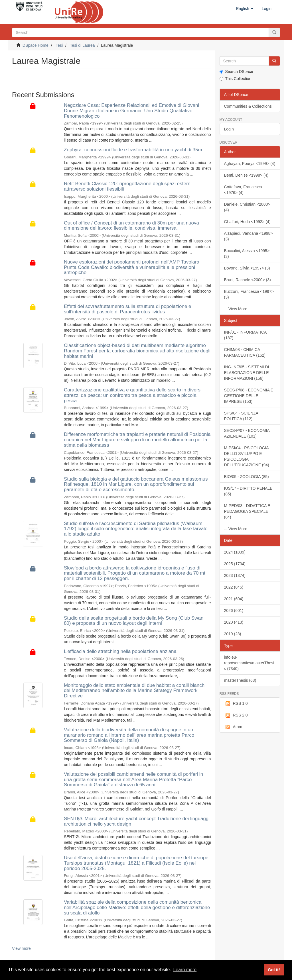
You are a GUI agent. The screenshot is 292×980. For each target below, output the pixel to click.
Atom (233, 727)
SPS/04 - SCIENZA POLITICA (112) (241, 416)
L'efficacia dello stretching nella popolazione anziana (120, 651)
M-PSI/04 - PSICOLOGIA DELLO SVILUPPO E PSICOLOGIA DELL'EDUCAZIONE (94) (247, 456)
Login (229, 129)
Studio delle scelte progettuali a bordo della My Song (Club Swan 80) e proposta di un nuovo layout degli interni (134, 621)
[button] (245, 9)
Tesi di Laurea (82, 45)
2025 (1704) (235, 564)
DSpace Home (36, 45)
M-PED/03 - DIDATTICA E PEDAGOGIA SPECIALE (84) (247, 511)
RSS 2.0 (236, 715)
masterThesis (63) (240, 680)
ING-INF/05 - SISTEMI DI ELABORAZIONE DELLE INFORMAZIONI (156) (247, 373)
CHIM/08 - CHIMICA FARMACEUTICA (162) (245, 352)
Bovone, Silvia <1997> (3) (247, 268)
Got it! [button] (274, 970)
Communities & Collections (248, 106)
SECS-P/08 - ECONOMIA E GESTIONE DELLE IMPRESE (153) (249, 396)
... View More (236, 309)
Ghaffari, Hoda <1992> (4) (247, 222)
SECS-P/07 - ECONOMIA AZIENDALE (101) (247, 433)
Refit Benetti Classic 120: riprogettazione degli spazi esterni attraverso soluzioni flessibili (128, 186)
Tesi (59, 45)
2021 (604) (234, 599)
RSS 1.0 (236, 704)
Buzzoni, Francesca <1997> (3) (249, 294)
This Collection (236, 79)
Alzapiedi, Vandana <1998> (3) (249, 236)
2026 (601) (234, 611)
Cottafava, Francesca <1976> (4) (243, 190)
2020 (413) (234, 622)
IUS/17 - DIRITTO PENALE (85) (248, 491)
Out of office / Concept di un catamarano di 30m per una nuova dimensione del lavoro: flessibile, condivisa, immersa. (131, 226)
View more (21, 948)
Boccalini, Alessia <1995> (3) (247, 254)
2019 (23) (233, 634)
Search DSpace (236, 72)
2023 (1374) (235, 575)
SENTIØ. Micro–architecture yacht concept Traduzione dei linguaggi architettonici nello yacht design (137, 821)
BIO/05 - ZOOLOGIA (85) (247, 477)
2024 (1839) (235, 552)
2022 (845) (234, 587)
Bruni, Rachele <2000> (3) (248, 280)
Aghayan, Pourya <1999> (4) (250, 164)
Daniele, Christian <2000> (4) (247, 207)
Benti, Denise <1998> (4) (246, 175)
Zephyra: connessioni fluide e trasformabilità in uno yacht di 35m (133, 150)
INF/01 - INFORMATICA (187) (246, 335)
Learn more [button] (185, 970)
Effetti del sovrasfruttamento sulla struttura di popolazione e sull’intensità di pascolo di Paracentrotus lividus (128, 309)
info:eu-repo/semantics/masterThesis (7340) (249, 663)
